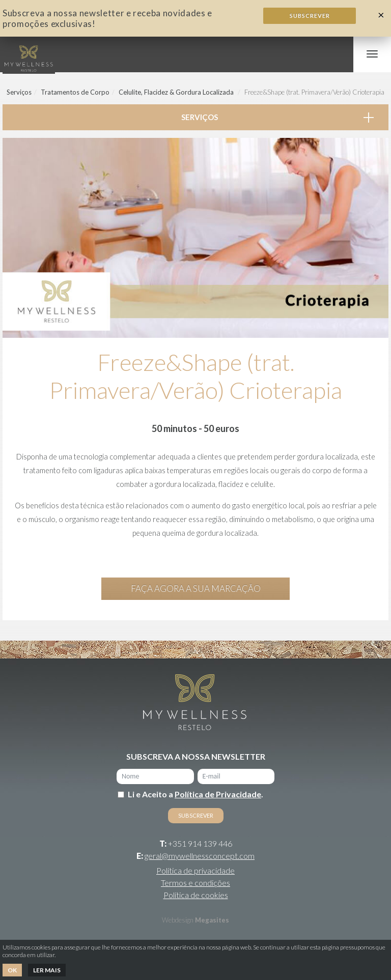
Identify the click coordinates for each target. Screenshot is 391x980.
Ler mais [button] (47, 970)
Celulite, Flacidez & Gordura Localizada (176, 92)
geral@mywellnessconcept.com (200, 856)
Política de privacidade (195, 870)
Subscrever (310, 16)
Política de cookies (196, 895)
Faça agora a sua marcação (196, 588)
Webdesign (178, 920)
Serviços (19, 92)
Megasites (212, 920)
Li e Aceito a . (195, 794)
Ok (12, 970)
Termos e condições (195, 883)
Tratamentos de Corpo (75, 92)
